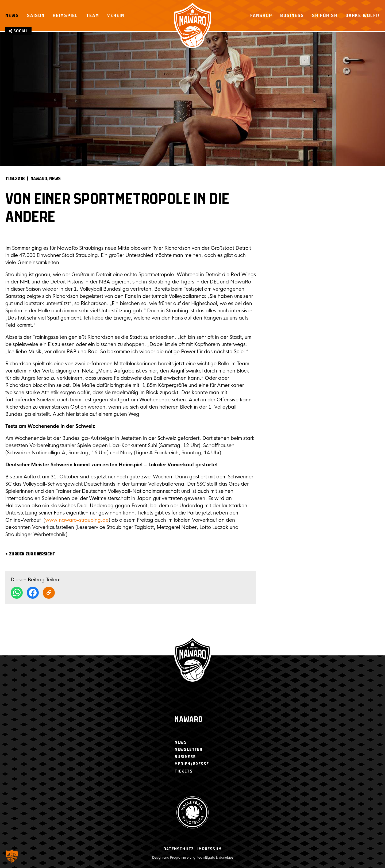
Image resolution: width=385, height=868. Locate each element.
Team (93, 16)
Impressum (209, 849)
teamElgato (206, 858)
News (12, 16)
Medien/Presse (192, 764)
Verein (116, 16)
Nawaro (189, 720)
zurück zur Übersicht (32, 554)
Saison (36, 16)
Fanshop (261, 16)
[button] (12, 856)
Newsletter (188, 750)
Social (18, 31)
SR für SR (325, 16)
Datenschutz (179, 849)
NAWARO (39, 179)
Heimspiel (65, 16)
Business (292, 16)
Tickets (184, 771)
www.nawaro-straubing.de (77, 520)
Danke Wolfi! (363, 16)
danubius (226, 858)
